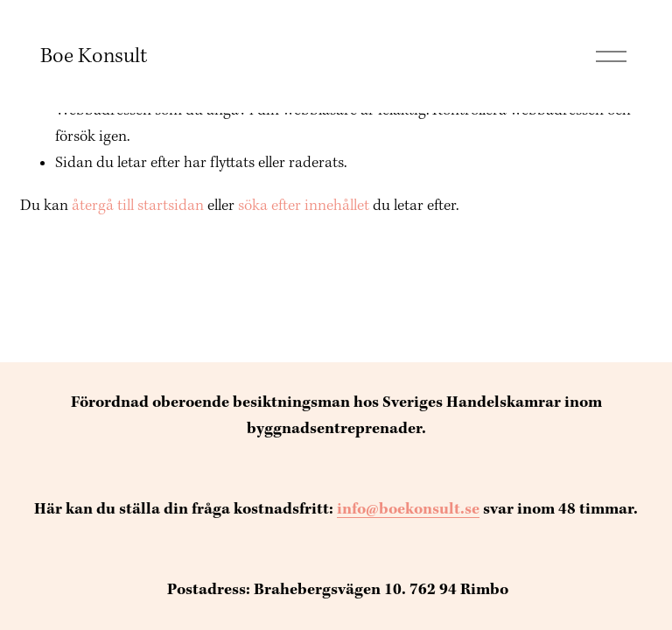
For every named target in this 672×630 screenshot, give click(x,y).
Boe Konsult (94, 56)
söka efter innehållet (304, 206)
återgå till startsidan (138, 206)
